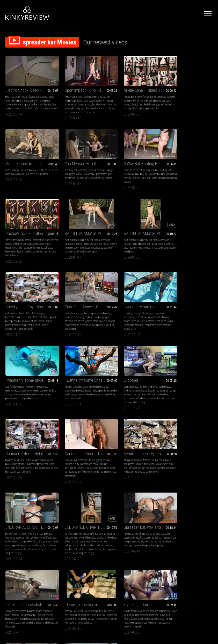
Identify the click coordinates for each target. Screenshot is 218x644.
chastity (122, 175)
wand (28, 463)
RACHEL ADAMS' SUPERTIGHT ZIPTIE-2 (189, 161)
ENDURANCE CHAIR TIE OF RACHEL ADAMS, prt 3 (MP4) (136, 371)
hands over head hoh (93, 109)
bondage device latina (176, 253)
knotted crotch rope (129, 389)
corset (28, 171)
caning (81, 97)
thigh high (152, 105)
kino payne (88, 105)
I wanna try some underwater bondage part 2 (83, 301)
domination (11, 385)
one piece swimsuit (75, 463)
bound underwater (82, 319)
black (140, 101)
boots (122, 93)
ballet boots (86, 245)
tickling (21, 385)
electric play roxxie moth (17, 109)
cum (43, 455)
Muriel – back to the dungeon (189, 87)
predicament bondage (122, 242)
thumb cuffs (171, 97)
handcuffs (42, 167)
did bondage (140, 105)
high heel (148, 97)
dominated (170, 463)
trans (39, 93)
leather (115, 93)
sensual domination (88, 93)
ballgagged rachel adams (182, 389)
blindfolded (11, 175)
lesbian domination (23, 522)
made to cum (39, 530)
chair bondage (134, 385)
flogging (62, 101)
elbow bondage (129, 249)
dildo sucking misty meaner (36, 537)
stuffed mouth (73, 249)
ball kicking (64, 171)
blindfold (86, 242)
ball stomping (21, 167)
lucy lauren (19, 463)
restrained (190, 463)
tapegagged (95, 238)
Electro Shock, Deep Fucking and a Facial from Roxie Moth (29, 87)
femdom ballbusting (84, 530)
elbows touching (173, 175)
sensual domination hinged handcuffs (83, 253)
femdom (69, 167)
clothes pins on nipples (146, 393)
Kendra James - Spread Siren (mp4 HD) (83, 371)
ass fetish (10, 308)
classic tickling (39, 385)
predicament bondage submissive (29, 319)
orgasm (48, 452)
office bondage (144, 323)
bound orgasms (95, 308)
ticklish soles (146, 463)
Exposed (119, 301)
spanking (10, 455)
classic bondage (202, 167)
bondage (16, 93)
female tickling (39, 389)
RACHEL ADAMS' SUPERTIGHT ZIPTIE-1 (29, 231)
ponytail (180, 171)
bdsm (8, 93)
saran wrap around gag (146, 397)
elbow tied (123, 253)
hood (91, 101)
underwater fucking (201, 249)
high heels (175, 167)
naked (191, 167)
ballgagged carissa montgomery (21, 393)
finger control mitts (194, 315)
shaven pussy (12, 467)
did (28, 526)
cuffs (114, 179)
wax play (23, 459)
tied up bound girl (22, 541)
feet (117, 455)
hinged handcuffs (203, 319)
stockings (188, 238)
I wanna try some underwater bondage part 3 (29, 301)
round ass (177, 245)
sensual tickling (146, 452)
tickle (144, 455)
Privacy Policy (128, 586)
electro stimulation (37, 105)
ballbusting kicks (84, 175)
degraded (201, 459)
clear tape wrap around (123, 397)
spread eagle (97, 382)
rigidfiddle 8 (197, 97)
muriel (208, 93)
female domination (68, 93)
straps (96, 245)
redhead (33, 167)
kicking (81, 167)
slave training (184, 242)
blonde (168, 452)
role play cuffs (40, 175)
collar (45, 93)
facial (32, 93)
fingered (201, 467)
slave (168, 459)
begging (9, 463)
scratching (27, 175)
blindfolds (64, 242)
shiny (149, 93)
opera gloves (131, 101)
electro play (28, 101)
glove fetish (131, 93)
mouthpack (205, 179)
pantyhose (82, 308)
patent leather (127, 105)
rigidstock (170, 101)
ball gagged (135, 253)
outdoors (91, 522)
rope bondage (152, 238)
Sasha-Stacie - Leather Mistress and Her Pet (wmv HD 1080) (136, 161)
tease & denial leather (131, 183)
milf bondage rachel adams (186, 179)
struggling (38, 378)
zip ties (191, 175)
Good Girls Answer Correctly (135, 231)
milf (167, 167)
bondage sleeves (95, 389)
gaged (90, 467)
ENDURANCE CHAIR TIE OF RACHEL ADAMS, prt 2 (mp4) (189, 371)
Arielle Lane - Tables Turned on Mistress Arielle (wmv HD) (136, 87)
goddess (192, 455)
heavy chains (184, 97)
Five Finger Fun (178, 445)
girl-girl (17, 530)
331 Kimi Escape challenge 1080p (83, 445)
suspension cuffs (120, 109)
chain (78, 242)
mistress (201, 455)
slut (174, 459)
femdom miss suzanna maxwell (181, 467)
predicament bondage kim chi (73, 467)
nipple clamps (25, 97)
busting (74, 179)
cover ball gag (187, 319)
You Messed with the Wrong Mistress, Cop (29, 161)
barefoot (116, 378)
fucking (62, 308)
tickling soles (118, 463)
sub (46, 459)
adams (199, 175)
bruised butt (64, 113)
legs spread (34, 245)
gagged (9, 171)
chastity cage (72, 534)
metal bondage (172, 93)
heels (186, 245)
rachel (206, 171)
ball (96, 175)
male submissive (74, 109)
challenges (75, 452)
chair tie (145, 382)
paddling (73, 97)
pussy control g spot (41, 463)
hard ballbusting (79, 171)
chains (153, 175)
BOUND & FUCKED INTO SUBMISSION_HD (29, 515)
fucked (187, 459)
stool (184, 175)
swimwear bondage (68, 459)
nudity (184, 167)
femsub (180, 463)
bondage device (24, 312)
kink (15, 97)
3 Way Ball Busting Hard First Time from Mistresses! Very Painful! (83, 161)
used (193, 459)
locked (147, 101)
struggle (127, 97)
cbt (75, 167)
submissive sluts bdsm (132, 319)
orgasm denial (33, 455)
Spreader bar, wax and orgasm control (29, 445)
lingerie (9, 452)
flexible (38, 101)
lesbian (24, 93)
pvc (19, 175)
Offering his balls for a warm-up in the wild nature (83, 515)
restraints (33, 459)
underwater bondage (181, 249)
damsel (141, 93)
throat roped (118, 323)
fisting (180, 459)
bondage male (92, 97)
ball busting (96, 167)
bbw (88, 167)
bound (205, 245)
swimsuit (64, 455)
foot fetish (126, 452)
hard (73, 175)
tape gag (84, 101)
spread (128, 245)
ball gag (85, 385)
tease (154, 167)
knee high (146, 179)
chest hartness (127, 393)
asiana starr (139, 245)
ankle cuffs (198, 93)
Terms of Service (93, 586)
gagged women (126, 171)
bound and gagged (94, 463)
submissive (139, 242)
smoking (9, 167)
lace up (176, 319)
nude (187, 171)
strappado (170, 171)
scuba (168, 249)
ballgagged (117, 97)
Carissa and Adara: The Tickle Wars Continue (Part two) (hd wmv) (29, 371)
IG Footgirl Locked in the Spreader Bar (136, 445)
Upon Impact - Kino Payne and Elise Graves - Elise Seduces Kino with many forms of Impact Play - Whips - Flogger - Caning (83, 87)
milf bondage (193, 382)
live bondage (130, 323)
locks (172, 315)
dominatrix (38, 97)
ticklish (151, 455)
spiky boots (22, 179)
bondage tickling (132, 459)
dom (41, 459)
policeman (10, 179)
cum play (169, 238)
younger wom (15, 537)
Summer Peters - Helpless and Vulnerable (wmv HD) (189, 301)
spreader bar (16, 101)
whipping (63, 97)
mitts (93, 385)
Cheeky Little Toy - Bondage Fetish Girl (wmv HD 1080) (83, 231)
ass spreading (37, 452)
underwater (197, 242)
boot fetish (137, 97)
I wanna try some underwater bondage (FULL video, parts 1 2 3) (189, 231)
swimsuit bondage (88, 459)
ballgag (44, 382)
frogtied (9, 541)
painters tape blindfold (176, 393)
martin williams (141, 315)
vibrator (38, 534)
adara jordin (24, 389)
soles (134, 452)
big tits (28, 378)
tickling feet (118, 459)
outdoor (89, 526)
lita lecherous (20, 105)
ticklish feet (132, 463)
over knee (122, 179)
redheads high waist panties (73, 389)
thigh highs (71, 315)
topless (141, 238)
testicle (82, 179)
